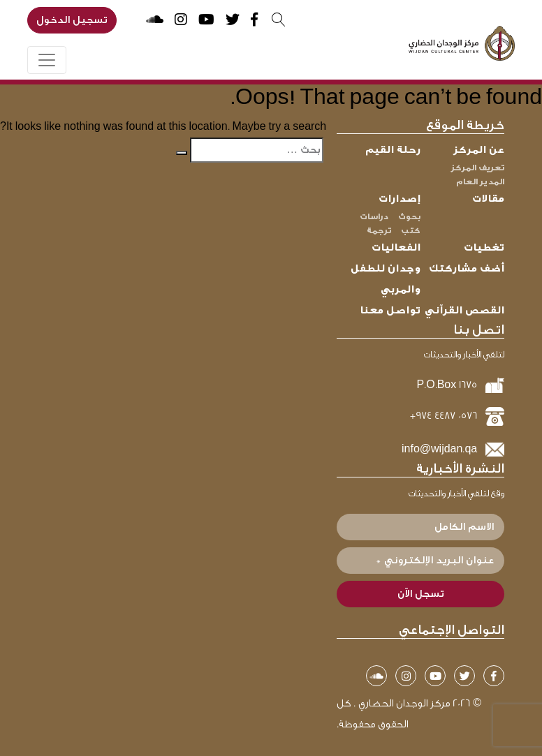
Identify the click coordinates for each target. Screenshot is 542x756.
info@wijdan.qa (439, 449)
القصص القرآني (464, 310)
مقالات (488, 199)
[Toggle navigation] (47, 60)
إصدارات (400, 199)
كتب (411, 230)
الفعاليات (396, 247)
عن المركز (479, 150)
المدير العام (480, 181)
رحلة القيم (393, 150)
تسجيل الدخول (72, 20)
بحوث (409, 216)
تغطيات (484, 247)
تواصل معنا (390, 310)
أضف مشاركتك (467, 268)
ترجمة (379, 230)
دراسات (374, 216)
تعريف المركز (477, 168)
